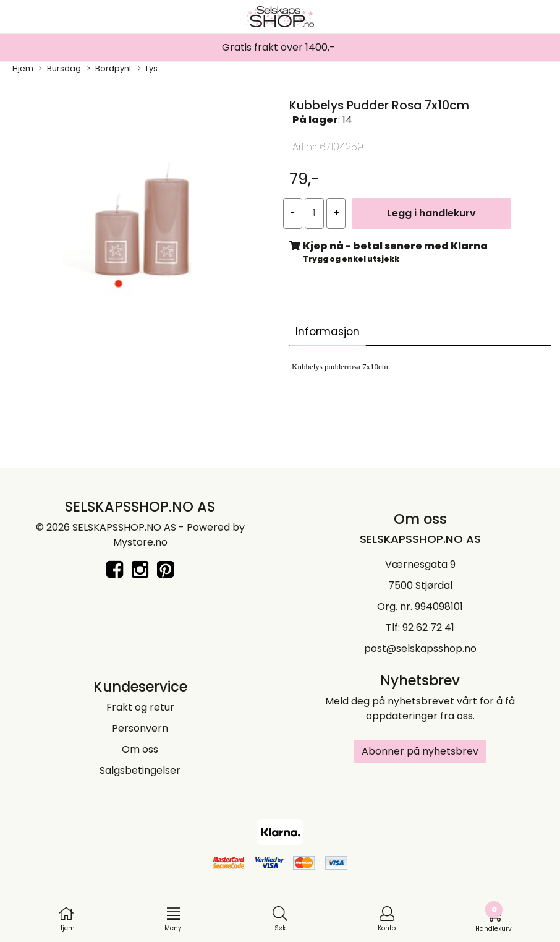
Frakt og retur (140, 707)
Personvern (140, 728)
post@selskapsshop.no (420, 649)
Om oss (140, 749)
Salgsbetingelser (140, 770)
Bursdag (60, 69)
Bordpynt (109, 69)
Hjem (23, 68)
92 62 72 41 (428, 627)
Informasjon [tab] (328, 332)
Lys (148, 69)
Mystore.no (140, 542)
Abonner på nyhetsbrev (420, 751)
